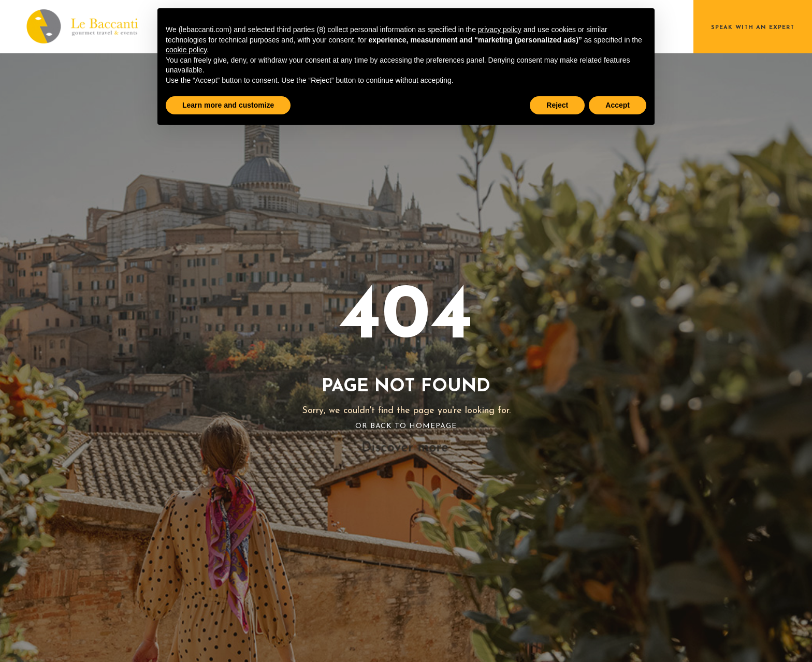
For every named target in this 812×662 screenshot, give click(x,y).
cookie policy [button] (186, 50)
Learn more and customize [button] (228, 105)
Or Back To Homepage (406, 426)
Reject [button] (557, 105)
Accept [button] (618, 105)
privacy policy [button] (500, 30)
